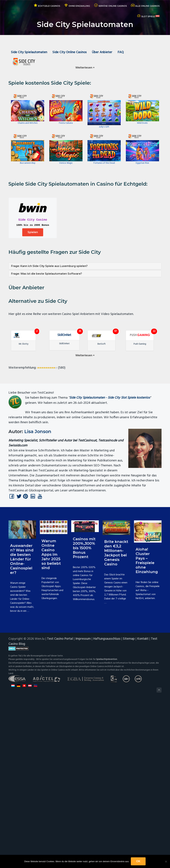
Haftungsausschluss (107, 806)
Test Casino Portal (60, 806)
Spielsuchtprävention (107, 826)
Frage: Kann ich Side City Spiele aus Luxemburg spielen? (49, 267)
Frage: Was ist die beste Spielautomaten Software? (47, 274)
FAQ (122, 52)
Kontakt (143, 806)
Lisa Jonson (38, 599)
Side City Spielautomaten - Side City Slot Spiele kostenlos (110, 565)
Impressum (83, 806)
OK (138, 861)
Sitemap (129, 806)
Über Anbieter (103, 52)
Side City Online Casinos (70, 52)
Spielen (33, 233)
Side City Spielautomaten (29, 52)
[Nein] (166, 862)
